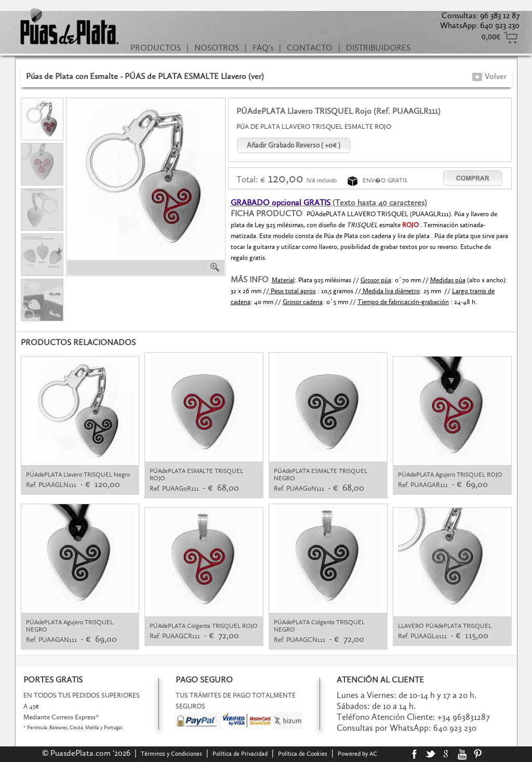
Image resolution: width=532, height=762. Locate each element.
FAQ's (263, 48)
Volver (489, 76)
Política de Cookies (303, 754)
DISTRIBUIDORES (378, 48)
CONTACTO (310, 48)
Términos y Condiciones (171, 754)
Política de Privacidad (240, 754)
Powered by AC (358, 754)
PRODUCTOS (156, 48)
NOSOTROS (217, 48)
